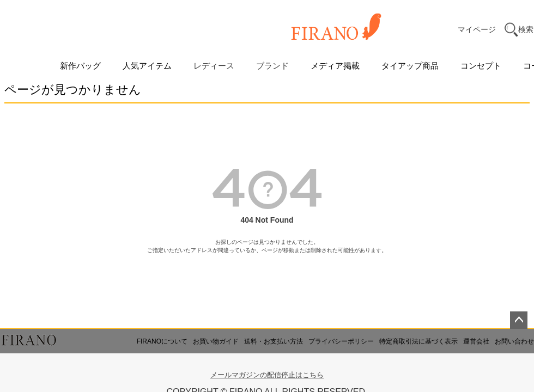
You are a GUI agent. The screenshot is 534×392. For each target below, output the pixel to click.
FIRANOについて (162, 341)
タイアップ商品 (410, 66)
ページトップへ (519, 320)
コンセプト (481, 66)
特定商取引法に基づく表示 (418, 341)
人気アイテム (147, 66)
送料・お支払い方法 (274, 341)
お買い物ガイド (216, 341)
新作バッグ (80, 66)
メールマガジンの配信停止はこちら (267, 375)
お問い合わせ (514, 341)
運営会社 (476, 341)
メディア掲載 (335, 66)
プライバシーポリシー (341, 341)
